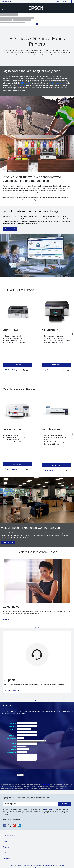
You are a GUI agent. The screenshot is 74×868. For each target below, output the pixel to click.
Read (5, 620)
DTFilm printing (26, 83)
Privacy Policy (46, 785)
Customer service (9, 835)
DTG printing (21, 85)
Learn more (9, 229)
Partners (6, 847)
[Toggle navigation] (3, 8)
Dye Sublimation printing (57, 83)
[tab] (36, 627)
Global (66, 2)
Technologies (7, 853)
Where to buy (12, 370)
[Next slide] (72, 334)
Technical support (11, 690)
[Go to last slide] (2, 594)
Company (6, 859)
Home (59, 2)
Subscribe (64, 804)
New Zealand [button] (6, 2)
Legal (5, 841)
